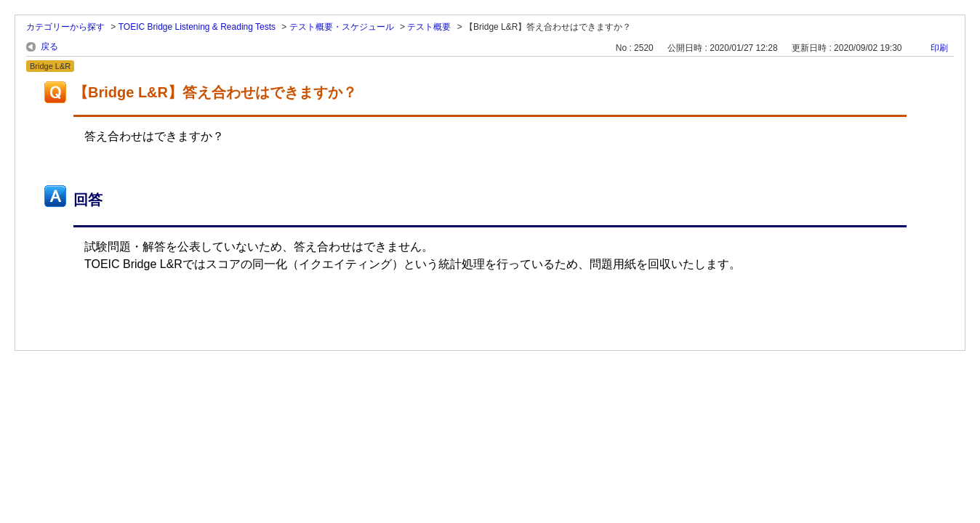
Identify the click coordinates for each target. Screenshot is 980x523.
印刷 (939, 48)
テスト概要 (429, 27)
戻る (49, 46)
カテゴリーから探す (65, 27)
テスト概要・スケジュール (342, 27)
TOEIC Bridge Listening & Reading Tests (197, 27)
